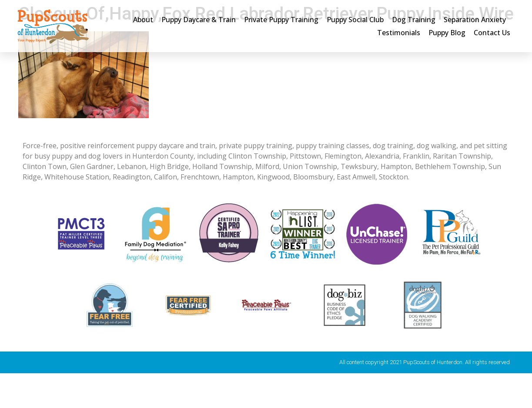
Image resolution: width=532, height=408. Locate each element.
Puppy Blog (447, 33)
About (143, 20)
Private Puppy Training (281, 20)
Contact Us (492, 33)
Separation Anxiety (475, 20)
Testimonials (399, 33)
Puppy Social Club (355, 20)
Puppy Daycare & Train (199, 20)
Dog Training (414, 20)
